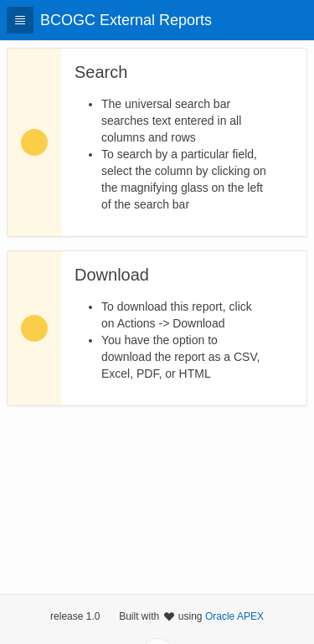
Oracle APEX (234, 616)
